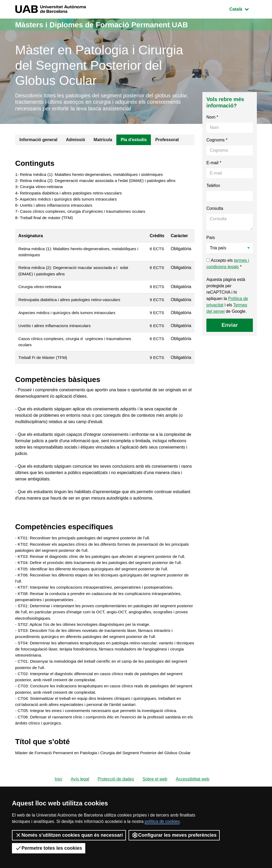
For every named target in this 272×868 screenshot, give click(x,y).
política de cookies (162, 821)
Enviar (230, 326)
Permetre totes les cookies (49, 848)
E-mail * (214, 164)
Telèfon (213, 187)
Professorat (167, 141)
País (211, 239)
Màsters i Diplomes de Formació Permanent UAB (108, 25)
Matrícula (103, 141)
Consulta (215, 210)
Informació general (38, 141)
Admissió (75, 141)
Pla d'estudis (134, 141)
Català (243, 9)
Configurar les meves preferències (174, 835)
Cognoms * (217, 141)
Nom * (212, 118)
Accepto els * (228, 265)
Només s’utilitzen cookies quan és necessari (69, 835)
